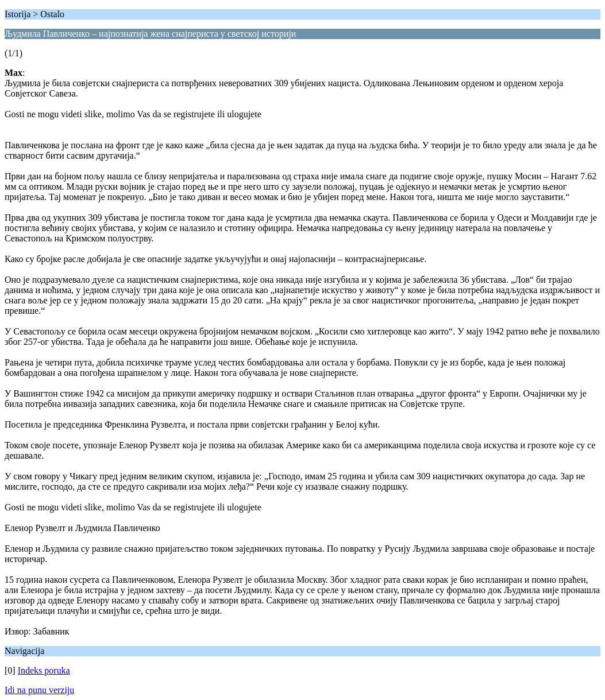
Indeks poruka (44, 670)
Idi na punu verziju (39, 690)
